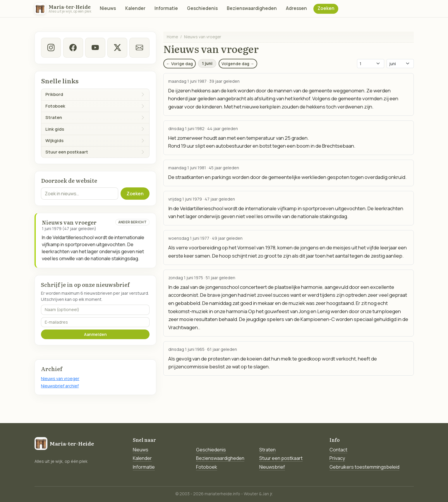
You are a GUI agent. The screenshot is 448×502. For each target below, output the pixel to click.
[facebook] (73, 48)
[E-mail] (139, 48)
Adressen (296, 8)
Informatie (166, 8)
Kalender (135, 8)
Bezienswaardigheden (252, 8)
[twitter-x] (117, 48)
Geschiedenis (202, 8)
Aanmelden (95, 334)
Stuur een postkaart (281, 458)
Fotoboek (207, 467)
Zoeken (326, 8)
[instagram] (51, 48)
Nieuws (108, 8)
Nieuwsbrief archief (60, 386)
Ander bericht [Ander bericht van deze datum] (133, 222)
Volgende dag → (238, 64)
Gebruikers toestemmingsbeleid (364, 467)
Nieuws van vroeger (60, 378)
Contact (338, 450)
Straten (267, 450)
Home (172, 37)
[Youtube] (95, 48)
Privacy (337, 458)
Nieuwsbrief (272, 467)
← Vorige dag (180, 64)
